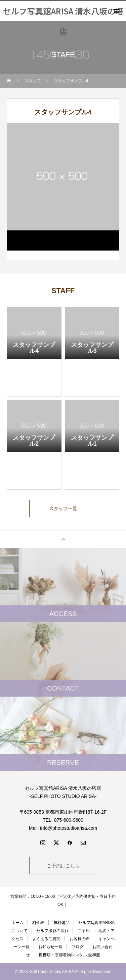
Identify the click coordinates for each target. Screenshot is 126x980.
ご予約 (84, 931)
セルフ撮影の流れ (52, 931)
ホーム (17, 923)
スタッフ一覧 (63, 508)
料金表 (38, 923)
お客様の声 (80, 939)
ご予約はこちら (63, 866)
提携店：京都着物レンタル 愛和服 (69, 955)
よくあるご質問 (46, 939)
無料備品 (61, 923)
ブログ (78, 947)
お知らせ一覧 (50, 947)
